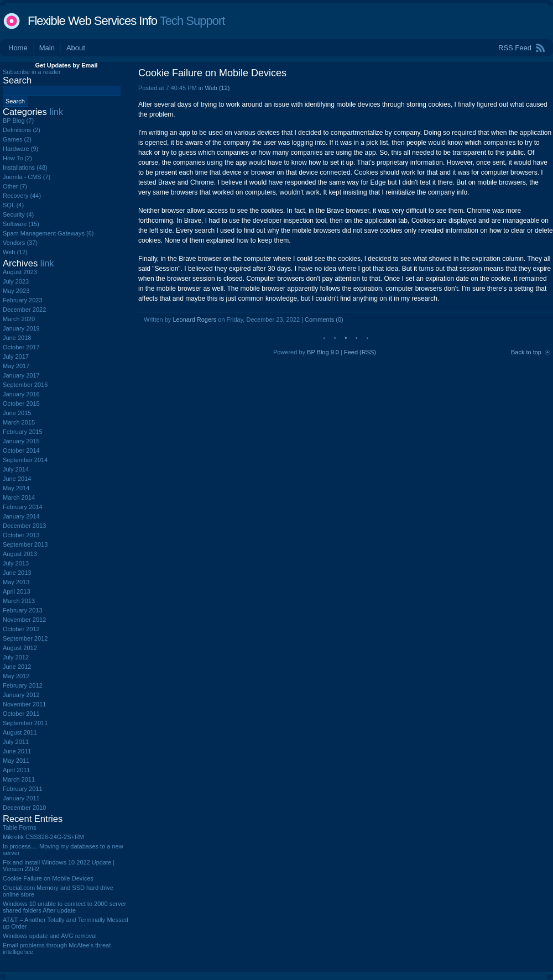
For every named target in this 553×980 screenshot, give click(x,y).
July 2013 (16, 563)
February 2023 (23, 300)
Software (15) (21, 224)
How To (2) (17, 158)
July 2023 (16, 281)
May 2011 (16, 761)
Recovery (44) (22, 196)
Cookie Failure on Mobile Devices (212, 73)
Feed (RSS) (360, 352)
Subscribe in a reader (32, 72)
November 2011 (24, 704)
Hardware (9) (20, 149)
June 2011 (17, 751)
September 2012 (25, 638)
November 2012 (24, 620)
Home (18, 48)
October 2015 (21, 403)
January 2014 (21, 516)
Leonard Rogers (194, 319)
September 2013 (25, 544)
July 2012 (16, 657)
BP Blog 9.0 (323, 352)
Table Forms (20, 827)
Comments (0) (324, 319)
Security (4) (18, 214)
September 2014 (25, 460)
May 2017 (16, 366)
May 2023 (16, 291)
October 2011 (21, 714)
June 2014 (17, 479)
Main (47, 48)
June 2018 (17, 338)
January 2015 (21, 441)
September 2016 (25, 385)
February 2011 (23, 789)
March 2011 (19, 779)
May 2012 (16, 676)
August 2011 (20, 732)
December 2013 (24, 526)
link (56, 112)
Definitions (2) (22, 130)
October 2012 (21, 629)
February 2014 (23, 507)
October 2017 (21, 347)
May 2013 (16, 582)
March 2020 (19, 319)
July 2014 (16, 469)
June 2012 (17, 667)
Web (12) (217, 88)
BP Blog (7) (18, 120)
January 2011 (21, 798)
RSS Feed (515, 48)
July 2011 (16, 742)
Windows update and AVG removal (50, 936)
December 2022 (24, 310)
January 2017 (21, 375)
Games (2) (17, 139)
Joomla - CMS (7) (27, 177)
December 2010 (24, 808)
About (76, 48)
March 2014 (19, 497)
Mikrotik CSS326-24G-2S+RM (43, 837)
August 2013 (20, 554)
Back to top (526, 352)
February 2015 (23, 432)
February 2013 (23, 610)
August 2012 (20, 648)
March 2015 (19, 422)
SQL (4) (13, 205)
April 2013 (17, 591)
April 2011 (17, 770)
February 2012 (23, 685)
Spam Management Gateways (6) (48, 233)
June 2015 (17, 413)
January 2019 (21, 328)
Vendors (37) (20, 243)
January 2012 (21, 695)
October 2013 (21, 535)
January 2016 (21, 394)
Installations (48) (25, 167)
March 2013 (19, 601)
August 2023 (20, 272)
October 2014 (21, 450)
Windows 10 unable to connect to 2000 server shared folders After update (64, 907)
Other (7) (15, 186)
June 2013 (17, 573)
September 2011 (25, 723)
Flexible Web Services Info (92, 21)
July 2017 (16, 357)
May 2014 (16, 488)
